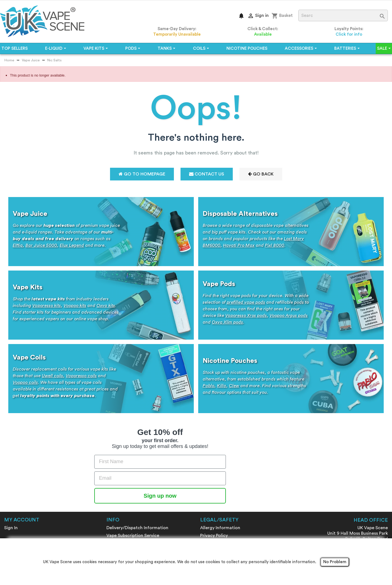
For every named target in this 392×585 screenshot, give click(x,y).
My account (22, 430)
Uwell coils (52, 376)
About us (116, 469)
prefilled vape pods (246, 302)
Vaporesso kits (47, 306)
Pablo (208, 386)
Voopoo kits (75, 306)
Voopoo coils (25, 382)
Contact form (373, 489)
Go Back (261, 174)
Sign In (11, 438)
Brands (113, 492)
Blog (111, 484)
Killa (222, 386)
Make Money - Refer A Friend (136, 461)
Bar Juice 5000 (41, 245)
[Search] (343, 15)
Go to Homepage (142, 174)
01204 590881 (373, 474)
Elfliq (18, 245)
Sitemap (115, 500)
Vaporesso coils (81, 376)
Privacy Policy (214, 445)
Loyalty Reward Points (129, 453)
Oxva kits (106, 306)
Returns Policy (214, 461)
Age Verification (217, 469)
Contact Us (207, 174)
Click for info (349, 34)
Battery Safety (215, 453)
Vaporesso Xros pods (246, 316)
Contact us (118, 476)
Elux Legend (72, 245)
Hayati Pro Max (239, 245)
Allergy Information (220, 438)
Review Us (117, 507)
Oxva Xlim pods (227, 322)
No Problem (335, 562)
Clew (234, 386)
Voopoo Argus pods (289, 316)
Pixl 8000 (275, 245)
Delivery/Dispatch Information (137, 438)
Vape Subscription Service (133, 445)
